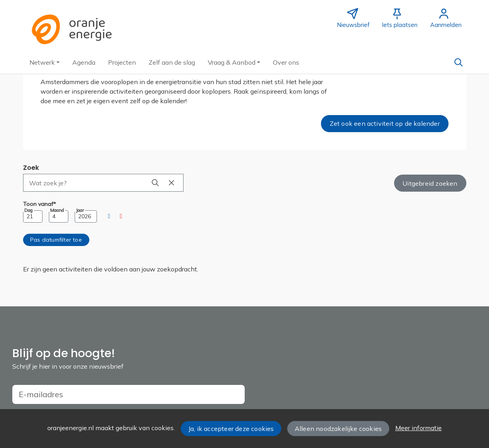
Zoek (31, 168)
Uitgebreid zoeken (430, 183)
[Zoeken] (459, 62)
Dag (28, 211)
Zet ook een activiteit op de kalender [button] (385, 123)
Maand (57, 211)
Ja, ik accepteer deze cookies (231, 429)
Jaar (80, 211)
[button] (44, 62)
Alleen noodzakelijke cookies (338, 429)
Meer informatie (418, 428)
